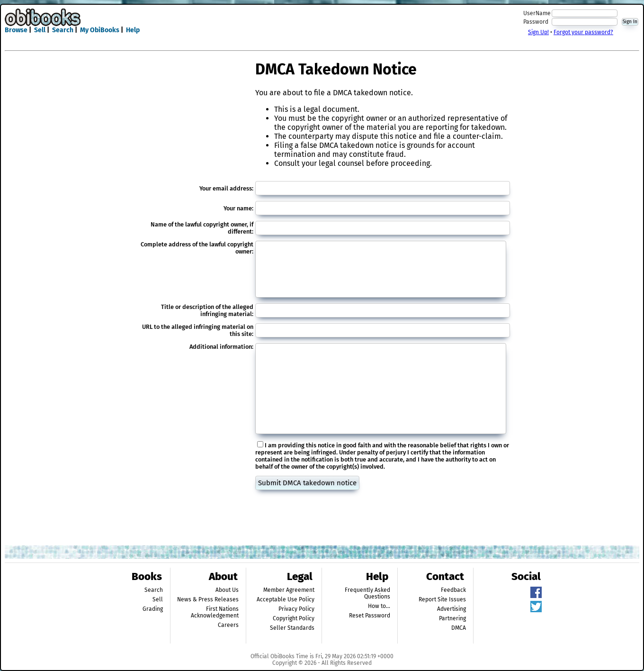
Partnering (452, 618)
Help (133, 30)
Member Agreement (289, 590)
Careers (228, 625)
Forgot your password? (583, 32)
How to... (379, 606)
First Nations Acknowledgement (215, 612)
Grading (153, 609)
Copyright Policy (294, 618)
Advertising (452, 609)
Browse (16, 30)
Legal (300, 576)
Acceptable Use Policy (286, 599)
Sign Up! (538, 32)
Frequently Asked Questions (367, 593)
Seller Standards (292, 628)
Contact (445, 576)
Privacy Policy (296, 609)
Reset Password (370, 616)
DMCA (459, 628)
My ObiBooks (100, 30)
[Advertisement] (322, 23)
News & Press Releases (208, 599)
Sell (40, 30)
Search (63, 30)
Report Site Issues (442, 599)
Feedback (453, 590)
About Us (227, 590)
